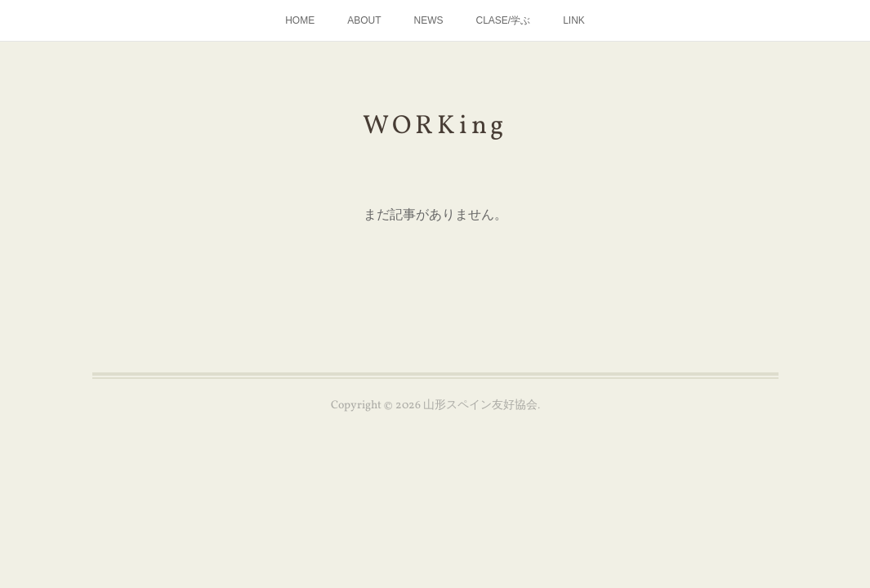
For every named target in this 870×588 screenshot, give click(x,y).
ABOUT (364, 20)
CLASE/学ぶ (503, 20)
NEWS (428, 20)
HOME (300, 20)
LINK (574, 20)
